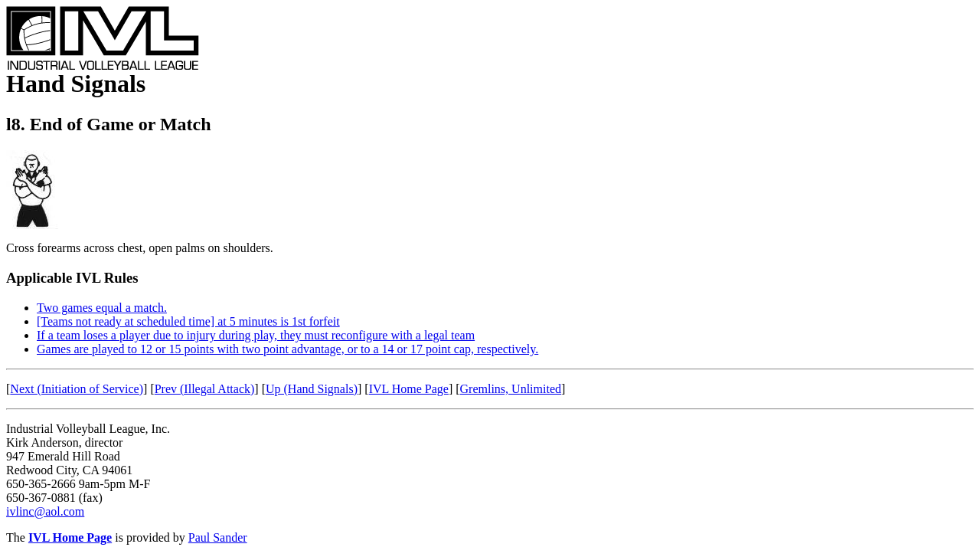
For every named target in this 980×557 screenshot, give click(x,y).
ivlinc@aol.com (45, 511)
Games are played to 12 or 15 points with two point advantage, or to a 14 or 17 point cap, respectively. (287, 349)
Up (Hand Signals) (312, 389)
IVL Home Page (409, 389)
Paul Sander (218, 537)
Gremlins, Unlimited (511, 389)
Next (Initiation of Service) (77, 389)
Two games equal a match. (102, 308)
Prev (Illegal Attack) (205, 389)
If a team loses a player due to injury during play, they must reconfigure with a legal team (256, 335)
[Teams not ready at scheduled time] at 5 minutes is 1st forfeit (188, 321)
